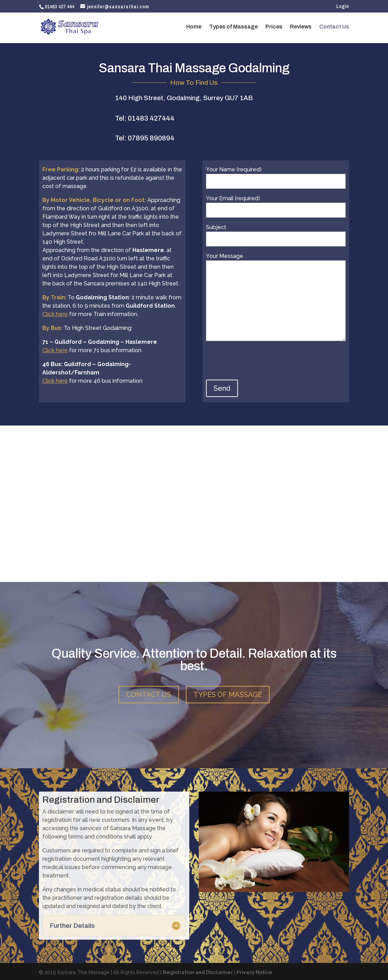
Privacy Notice (254, 971)
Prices (274, 27)
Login (343, 7)
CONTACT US (149, 693)
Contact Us (334, 27)
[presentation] (259, 363)
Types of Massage (233, 27)
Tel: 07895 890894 (145, 138)
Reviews (301, 27)
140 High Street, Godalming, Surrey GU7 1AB (184, 98)
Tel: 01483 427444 (145, 118)
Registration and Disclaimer (198, 971)
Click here (55, 314)
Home (194, 27)
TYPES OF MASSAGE (228, 693)
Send (222, 388)
